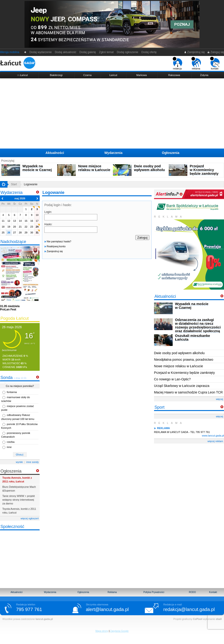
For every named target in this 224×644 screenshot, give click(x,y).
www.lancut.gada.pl (213, 436)
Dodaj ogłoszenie (128, 52)
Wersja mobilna (10, 52)
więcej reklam (215, 441)
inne (9, 447)
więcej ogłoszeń (30, 518)
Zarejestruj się (194, 52)
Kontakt (213, 592)
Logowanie (31, 184)
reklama (196, 63)
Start (14, 184)
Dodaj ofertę (149, 52)
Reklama (112, 592)
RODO (192, 592)
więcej (219, 399)
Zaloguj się (216, 52)
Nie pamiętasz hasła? (58, 241)
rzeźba (11, 442)
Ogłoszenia (171, 153)
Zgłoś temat (106, 52)
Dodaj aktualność (65, 52)
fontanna (12, 392)
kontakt (215, 63)
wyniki (19, 462)
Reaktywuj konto (55, 246)
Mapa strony (102, 631)
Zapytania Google (119, 631)
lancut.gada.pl (44, 619)
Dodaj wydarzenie (41, 52)
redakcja (177, 63)
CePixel (198, 619)
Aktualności (55, 153)
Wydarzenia (113, 153)
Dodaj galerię (88, 52)
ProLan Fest (10, 308)
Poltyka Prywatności (154, 592)
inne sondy (33, 462)
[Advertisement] (112, 113)
